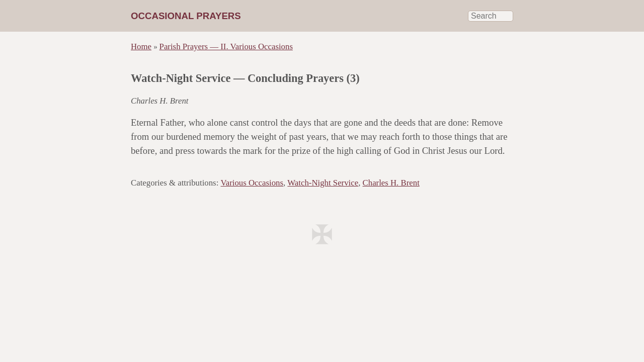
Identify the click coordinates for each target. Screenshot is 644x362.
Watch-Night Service (323, 183)
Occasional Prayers (186, 16)
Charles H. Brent (391, 183)
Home (141, 47)
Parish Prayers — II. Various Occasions (226, 47)
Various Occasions (252, 183)
